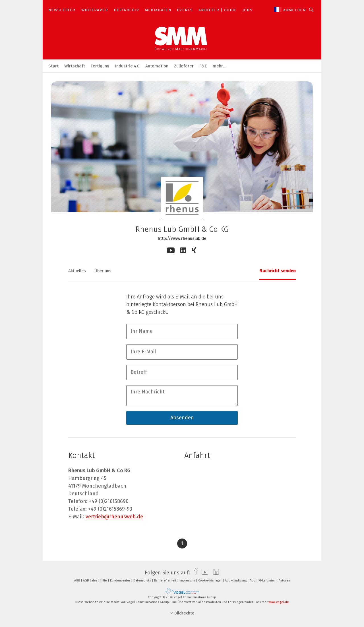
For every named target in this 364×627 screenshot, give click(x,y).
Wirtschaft (75, 66)
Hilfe (104, 580)
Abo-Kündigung (236, 580)
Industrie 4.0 (127, 66)
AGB (77, 580)
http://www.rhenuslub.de (182, 238)
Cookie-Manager (210, 580)
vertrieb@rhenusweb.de (114, 517)
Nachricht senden (278, 271)
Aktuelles (77, 271)
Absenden (182, 418)
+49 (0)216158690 (109, 501)
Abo (253, 580)
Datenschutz (143, 580)
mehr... (219, 66)
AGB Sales (91, 580)
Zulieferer (184, 66)
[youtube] (203, 573)
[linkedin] (215, 573)
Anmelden (294, 10)
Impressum (188, 580)
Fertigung (100, 66)
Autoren (284, 580)
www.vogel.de (279, 602)
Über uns (103, 271)
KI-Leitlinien (267, 580)
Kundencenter (121, 580)
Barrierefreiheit (166, 580)
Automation (157, 66)
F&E (203, 66)
